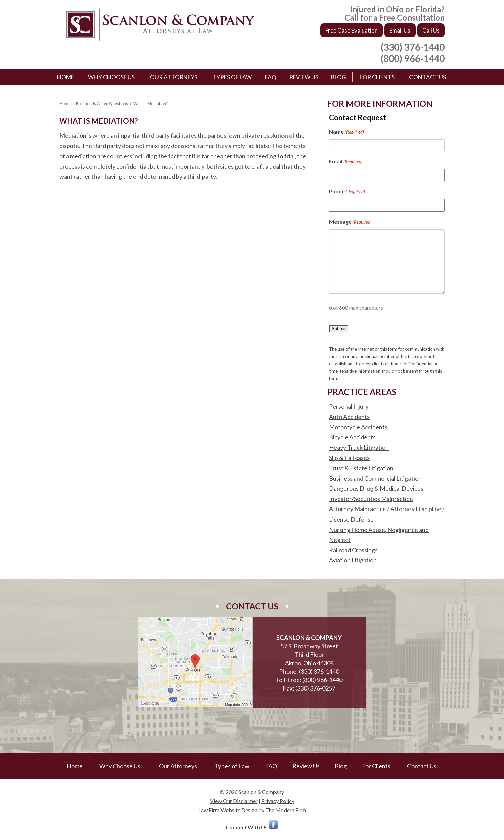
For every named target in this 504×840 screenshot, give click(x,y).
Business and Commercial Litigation (375, 478)
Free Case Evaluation (352, 30)
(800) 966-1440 (413, 58)
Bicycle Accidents (352, 437)
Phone (347, 192)
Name (346, 132)
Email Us (400, 30)
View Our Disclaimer (234, 801)
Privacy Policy (278, 801)
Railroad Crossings (353, 550)
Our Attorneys (174, 77)
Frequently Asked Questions (102, 103)
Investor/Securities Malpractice (371, 499)
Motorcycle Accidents (358, 427)
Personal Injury (349, 406)
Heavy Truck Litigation (359, 447)
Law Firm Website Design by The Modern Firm (252, 810)
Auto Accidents (349, 417)
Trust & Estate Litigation (361, 468)
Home (66, 77)
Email (346, 162)
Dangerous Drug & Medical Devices (376, 488)
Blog (339, 77)
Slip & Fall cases (349, 458)
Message (350, 222)
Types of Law (232, 77)
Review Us (304, 77)
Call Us (431, 30)
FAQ (271, 77)
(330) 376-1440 (413, 47)
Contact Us (428, 77)
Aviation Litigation (353, 560)
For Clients (377, 77)
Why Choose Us (111, 77)
